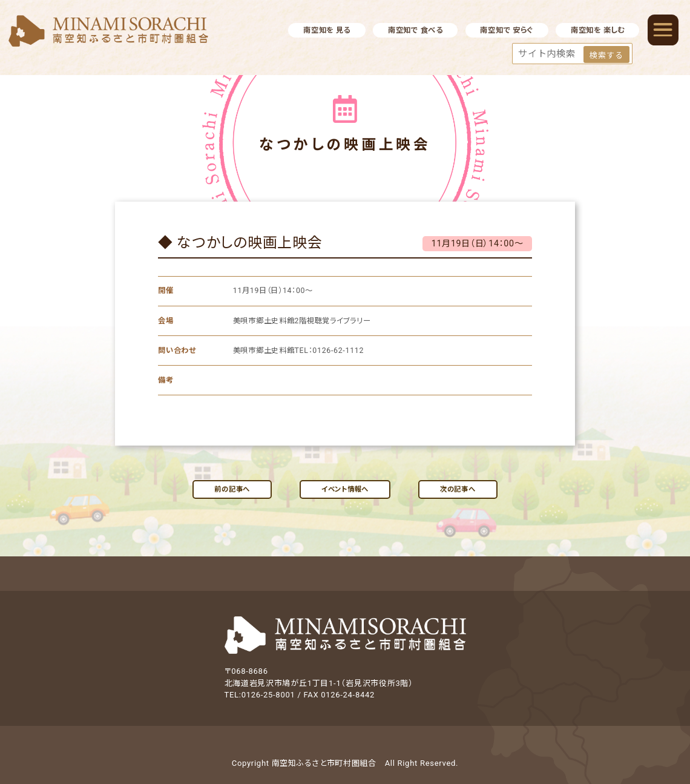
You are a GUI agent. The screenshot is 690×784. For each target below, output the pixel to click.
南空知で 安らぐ (507, 30)
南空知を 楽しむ (598, 30)
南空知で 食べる (416, 30)
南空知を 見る (327, 30)
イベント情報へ (345, 489)
